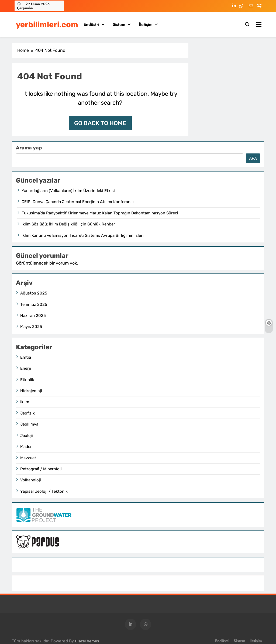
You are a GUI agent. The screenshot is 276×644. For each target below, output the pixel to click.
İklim (25, 402)
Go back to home (100, 123)
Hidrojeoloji (31, 391)
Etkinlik (27, 380)
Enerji (26, 368)
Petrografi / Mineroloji (41, 469)
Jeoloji (27, 436)
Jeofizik (27, 413)
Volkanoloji (31, 480)
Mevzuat (28, 458)
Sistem (119, 24)
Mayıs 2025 (31, 327)
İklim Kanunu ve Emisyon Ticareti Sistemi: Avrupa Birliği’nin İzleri (83, 235)
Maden (26, 447)
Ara (253, 158)
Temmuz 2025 (34, 304)
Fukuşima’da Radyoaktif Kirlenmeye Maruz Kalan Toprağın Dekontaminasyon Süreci (100, 213)
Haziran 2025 (33, 316)
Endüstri (91, 24)
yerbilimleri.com (47, 25)
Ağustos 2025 (34, 293)
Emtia (26, 357)
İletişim (146, 24)
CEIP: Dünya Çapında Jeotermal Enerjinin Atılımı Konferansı (78, 202)
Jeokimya (29, 424)
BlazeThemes (87, 641)
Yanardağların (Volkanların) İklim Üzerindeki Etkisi (68, 191)
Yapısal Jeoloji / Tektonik (44, 491)
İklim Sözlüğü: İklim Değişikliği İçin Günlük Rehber (68, 224)
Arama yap (29, 148)
